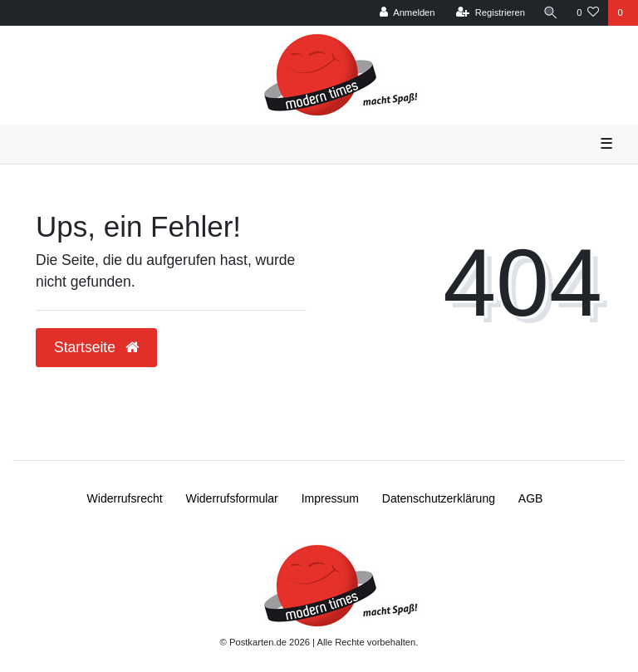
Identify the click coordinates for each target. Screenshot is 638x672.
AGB (531, 498)
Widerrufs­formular (232, 498)
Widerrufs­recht (125, 498)
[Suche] (551, 13)
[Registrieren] (491, 13)
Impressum (330, 498)
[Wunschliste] (588, 13)
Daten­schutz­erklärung (439, 498)
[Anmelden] (407, 13)
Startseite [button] (96, 347)
